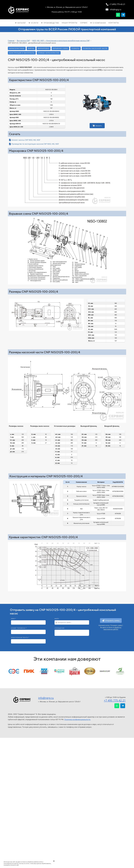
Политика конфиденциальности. (77, 719)
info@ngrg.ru (46, 698)
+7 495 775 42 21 (115, 700)
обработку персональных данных (112, 628)
